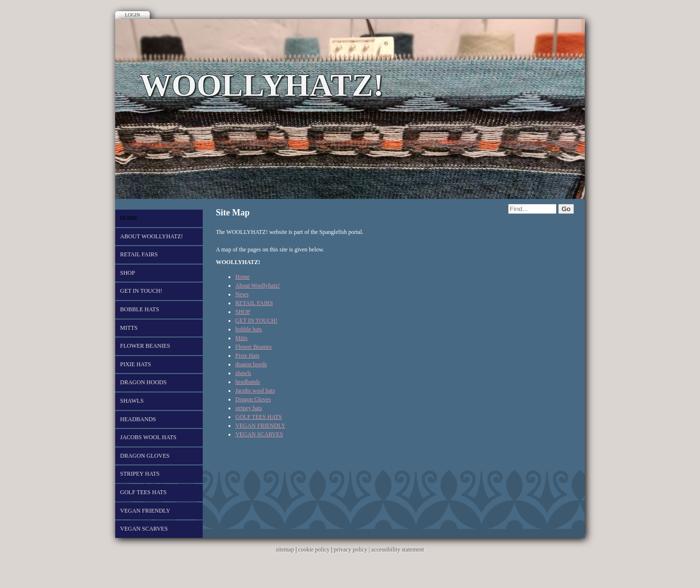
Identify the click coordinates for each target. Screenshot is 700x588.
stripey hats (140, 474)
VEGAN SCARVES (144, 529)
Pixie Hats (136, 364)
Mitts (129, 328)
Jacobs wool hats (148, 437)
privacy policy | (353, 550)
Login (132, 15)
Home (129, 218)
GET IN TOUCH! (141, 291)
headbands (138, 419)
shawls (132, 401)
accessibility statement (398, 550)
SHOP (128, 273)
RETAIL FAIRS (139, 254)
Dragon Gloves (145, 456)
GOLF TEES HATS (143, 492)
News (242, 294)
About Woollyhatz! (151, 236)
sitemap (285, 550)
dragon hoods (143, 382)
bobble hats (140, 309)
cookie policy (314, 550)
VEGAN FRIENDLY (145, 511)
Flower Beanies (145, 346)
